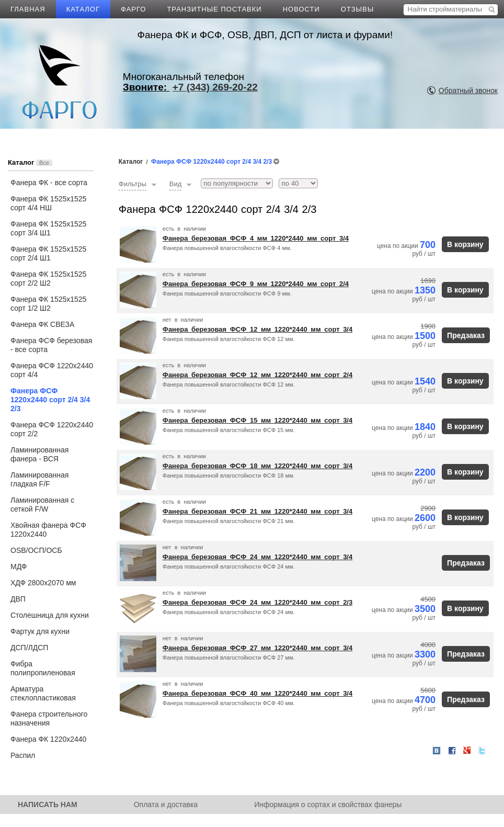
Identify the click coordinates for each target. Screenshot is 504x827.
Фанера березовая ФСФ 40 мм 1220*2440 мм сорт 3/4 (257, 693)
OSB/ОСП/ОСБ (36, 550)
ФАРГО (133, 9)
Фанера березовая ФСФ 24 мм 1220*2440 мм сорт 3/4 (257, 557)
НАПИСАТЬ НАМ (48, 805)
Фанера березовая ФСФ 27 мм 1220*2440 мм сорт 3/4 (257, 648)
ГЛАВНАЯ (28, 9)
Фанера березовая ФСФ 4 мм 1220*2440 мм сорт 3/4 (256, 238)
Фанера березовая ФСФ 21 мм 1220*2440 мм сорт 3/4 (257, 511)
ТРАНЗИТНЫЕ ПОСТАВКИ (214, 9)
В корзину (465, 244)
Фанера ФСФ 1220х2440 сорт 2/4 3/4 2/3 (50, 400)
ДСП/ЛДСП (29, 648)
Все (44, 163)
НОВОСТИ (301, 9)
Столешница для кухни (50, 615)
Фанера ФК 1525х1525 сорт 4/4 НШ (48, 203)
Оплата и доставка (166, 805)
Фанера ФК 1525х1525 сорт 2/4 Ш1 (48, 253)
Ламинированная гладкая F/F (39, 479)
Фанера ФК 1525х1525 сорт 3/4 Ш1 (48, 228)
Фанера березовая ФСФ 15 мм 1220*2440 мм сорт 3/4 (257, 420)
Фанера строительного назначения (49, 718)
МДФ (19, 567)
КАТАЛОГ (83, 9)
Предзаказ (466, 335)
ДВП (18, 599)
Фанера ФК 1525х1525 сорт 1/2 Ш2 (48, 304)
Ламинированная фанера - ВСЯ (39, 454)
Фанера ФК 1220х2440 (48, 739)
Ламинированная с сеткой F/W (42, 505)
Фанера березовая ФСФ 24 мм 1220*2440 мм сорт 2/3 (257, 602)
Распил (23, 755)
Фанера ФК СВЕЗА (42, 324)
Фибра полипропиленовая (43, 668)
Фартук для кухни (40, 631)
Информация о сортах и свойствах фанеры (328, 805)
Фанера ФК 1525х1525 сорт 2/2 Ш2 (48, 279)
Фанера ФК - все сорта (49, 183)
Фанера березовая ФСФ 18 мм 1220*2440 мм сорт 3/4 (257, 466)
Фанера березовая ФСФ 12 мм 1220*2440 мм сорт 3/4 (257, 329)
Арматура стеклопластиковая (43, 693)
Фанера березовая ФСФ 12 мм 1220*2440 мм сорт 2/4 (257, 375)
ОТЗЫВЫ (357, 9)
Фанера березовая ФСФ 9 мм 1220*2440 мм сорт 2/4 (256, 284)
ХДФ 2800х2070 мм (43, 583)
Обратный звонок (468, 90)
